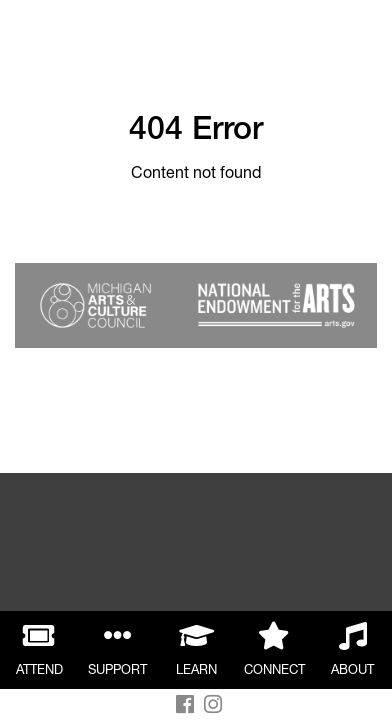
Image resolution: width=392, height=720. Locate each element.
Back (37, 37)
